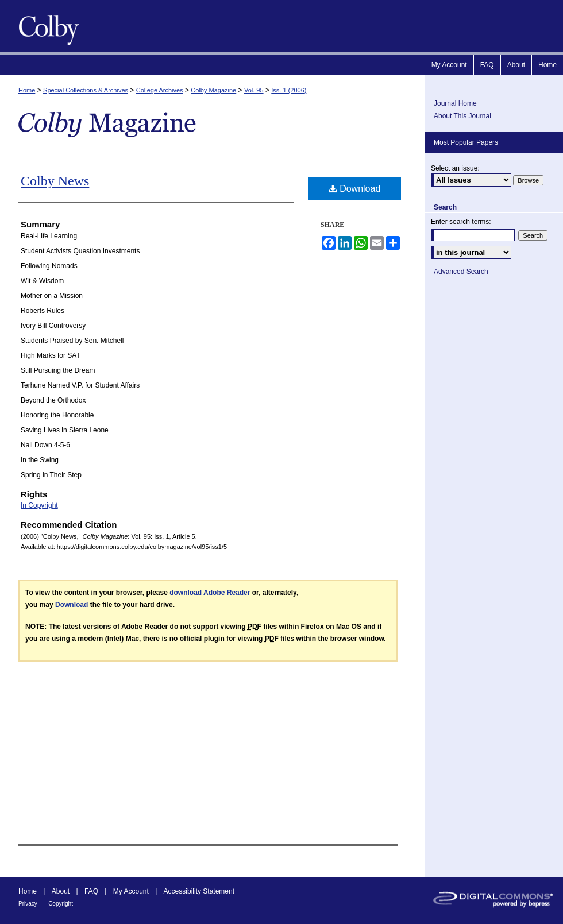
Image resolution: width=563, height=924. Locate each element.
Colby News (55, 181)
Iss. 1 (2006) (289, 90)
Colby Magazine (46, 26)
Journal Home (455, 103)
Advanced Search (461, 272)
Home (27, 90)
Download (355, 189)
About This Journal (462, 116)
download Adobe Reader (210, 593)
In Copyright (39, 505)
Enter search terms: (461, 222)
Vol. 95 (254, 90)
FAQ (91, 891)
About (61, 891)
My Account (131, 891)
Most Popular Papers (466, 142)
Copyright (61, 904)
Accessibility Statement (199, 891)
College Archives (160, 90)
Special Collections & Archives (86, 90)
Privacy (28, 904)
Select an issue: (455, 168)
